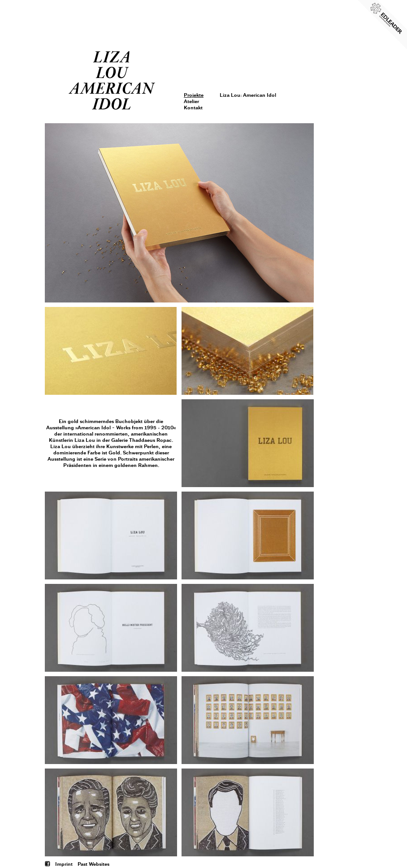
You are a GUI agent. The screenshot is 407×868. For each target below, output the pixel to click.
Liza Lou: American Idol (248, 95)
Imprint (64, 864)
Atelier (191, 101)
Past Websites (93, 864)
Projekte (194, 95)
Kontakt (193, 108)
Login (191, 48)
